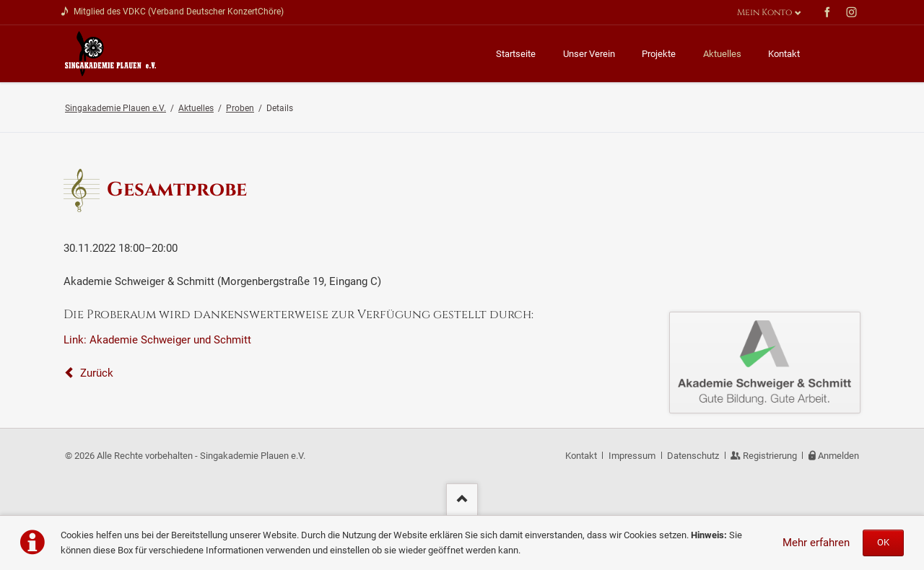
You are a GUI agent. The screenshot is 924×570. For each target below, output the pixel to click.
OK (883, 542)
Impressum (632, 456)
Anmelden (838, 456)
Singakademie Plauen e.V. (115, 108)
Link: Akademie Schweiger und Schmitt (157, 340)
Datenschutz (693, 456)
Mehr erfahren (816, 543)
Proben (240, 108)
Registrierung (770, 456)
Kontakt (581, 456)
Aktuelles (196, 108)
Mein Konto (764, 13)
